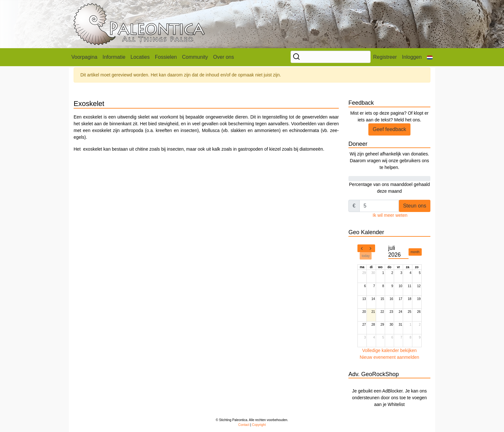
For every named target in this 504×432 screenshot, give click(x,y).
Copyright (259, 425)
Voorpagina (84, 57)
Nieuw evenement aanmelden (389, 357)
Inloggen (412, 57)
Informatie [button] (114, 57)
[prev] (362, 248)
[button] (430, 57)
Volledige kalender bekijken (390, 350)
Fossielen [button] (166, 57)
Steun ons (415, 206)
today (366, 256)
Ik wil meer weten (390, 215)
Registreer (385, 57)
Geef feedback (389, 129)
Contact (244, 425)
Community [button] (195, 57)
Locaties (140, 57)
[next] (371, 248)
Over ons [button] (224, 57)
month (415, 252)
